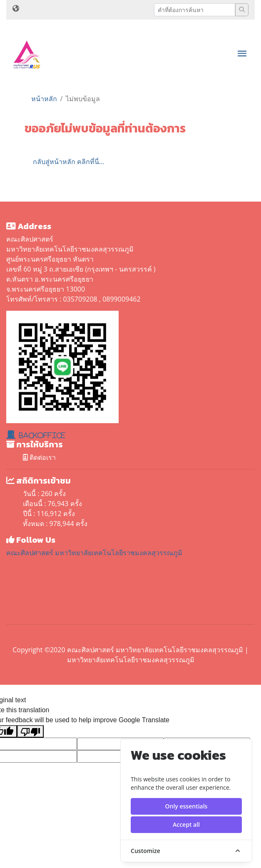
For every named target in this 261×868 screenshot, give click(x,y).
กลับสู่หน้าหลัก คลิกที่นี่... (69, 162)
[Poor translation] (30, 732)
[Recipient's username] (195, 10)
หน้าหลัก (44, 99)
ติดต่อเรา (39, 457)
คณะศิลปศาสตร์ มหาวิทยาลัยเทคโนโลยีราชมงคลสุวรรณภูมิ (94, 553)
